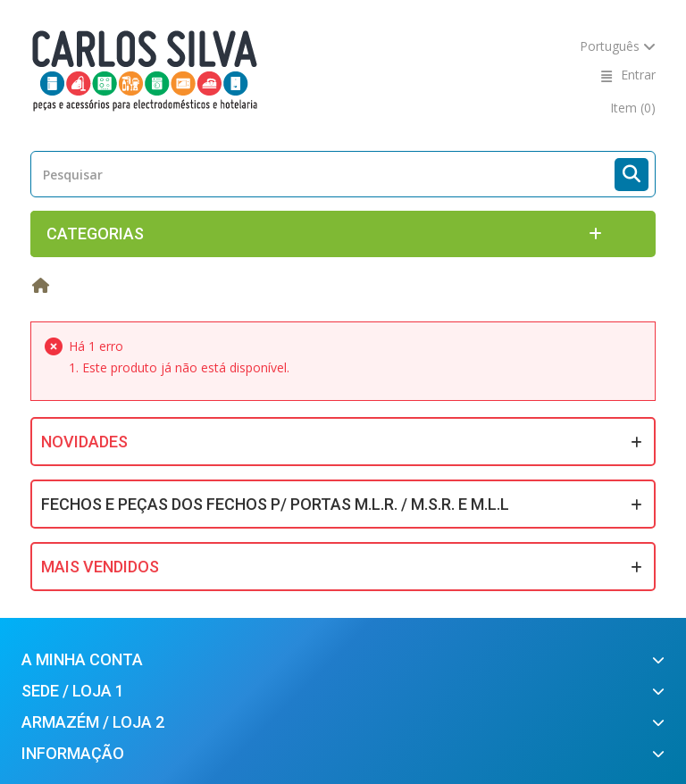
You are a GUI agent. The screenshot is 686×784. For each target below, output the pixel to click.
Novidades (84, 442)
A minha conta (82, 659)
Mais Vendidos (100, 567)
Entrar (638, 75)
